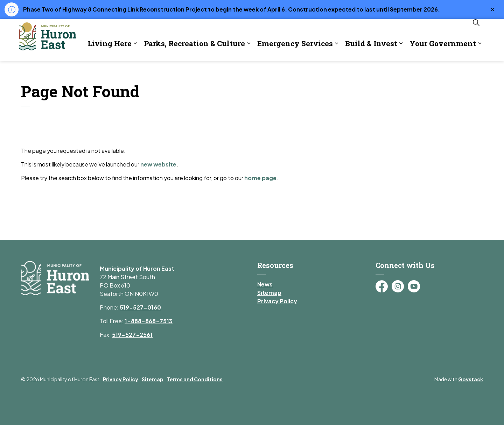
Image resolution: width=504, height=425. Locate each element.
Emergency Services (229, 71)
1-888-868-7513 (149, 321)
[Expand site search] (476, 50)
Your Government (376, 71)
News (265, 284)
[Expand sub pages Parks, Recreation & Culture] (182, 71)
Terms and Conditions (195, 379)
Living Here (43, 71)
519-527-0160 (140, 307)
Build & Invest (305, 71)
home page (260, 178)
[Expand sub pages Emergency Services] (270, 71)
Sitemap (269, 293)
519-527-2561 (132, 335)
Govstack (471, 379)
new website (158, 164)
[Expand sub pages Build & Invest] (334, 71)
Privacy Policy (277, 301)
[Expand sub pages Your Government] (413, 71)
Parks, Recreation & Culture (128, 71)
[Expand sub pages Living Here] (69, 71)
